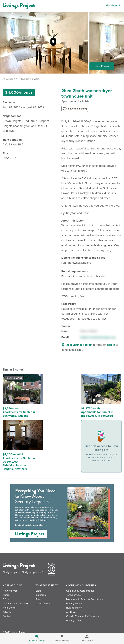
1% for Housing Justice (15, 604)
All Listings (8, 79)
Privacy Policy (74, 604)
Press (39, 599)
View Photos (102, 66)
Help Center (9, 608)
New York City (23, 79)
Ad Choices (73, 612)
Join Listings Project (79, 345)
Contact (7, 616)
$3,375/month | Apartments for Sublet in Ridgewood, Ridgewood (97, 412)
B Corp (6, 599)
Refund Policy (74, 608)
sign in (111, 345)
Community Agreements (80, 591)
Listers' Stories (44, 604)
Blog (38, 591)
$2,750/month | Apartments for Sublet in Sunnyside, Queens (19, 412)
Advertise (8, 612)
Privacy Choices (75, 621)
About (6, 595)
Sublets (36, 79)
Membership (114, 5)
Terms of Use (73, 595)
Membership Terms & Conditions (84, 599)
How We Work (10, 591)
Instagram (41, 595)
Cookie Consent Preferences (82, 616)
